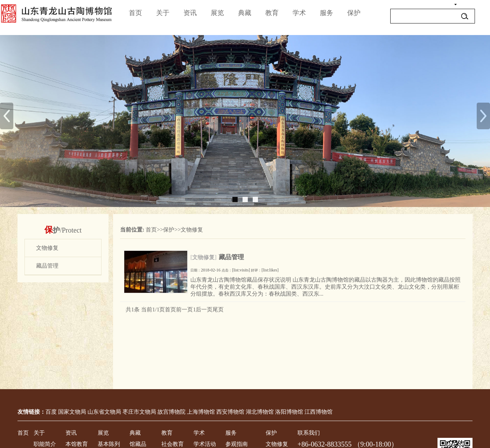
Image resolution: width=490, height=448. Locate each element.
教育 (272, 13)
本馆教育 (77, 444)
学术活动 (205, 444)
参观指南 (237, 444)
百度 (51, 412)
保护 (354, 13)
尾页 (218, 309)
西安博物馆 (230, 412)
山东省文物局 (104, 412)
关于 (163, 13)
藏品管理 (231, 257)
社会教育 (173, 444)
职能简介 (45, 444)
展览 (217, 13)
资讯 (190, 13)
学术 (299, 13)
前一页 (184, 309)
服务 (327, 13)
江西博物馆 (318, 412)
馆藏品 (138, 444)
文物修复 (192, 230)
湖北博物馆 (260, 412)
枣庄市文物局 (139, 412)
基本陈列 (109, 444)
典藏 (245, 13)
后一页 (204, 309)
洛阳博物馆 (289, 412)
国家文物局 (72, 412)
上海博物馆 (201, 412)
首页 (135, 13)
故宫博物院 (171, 412)
